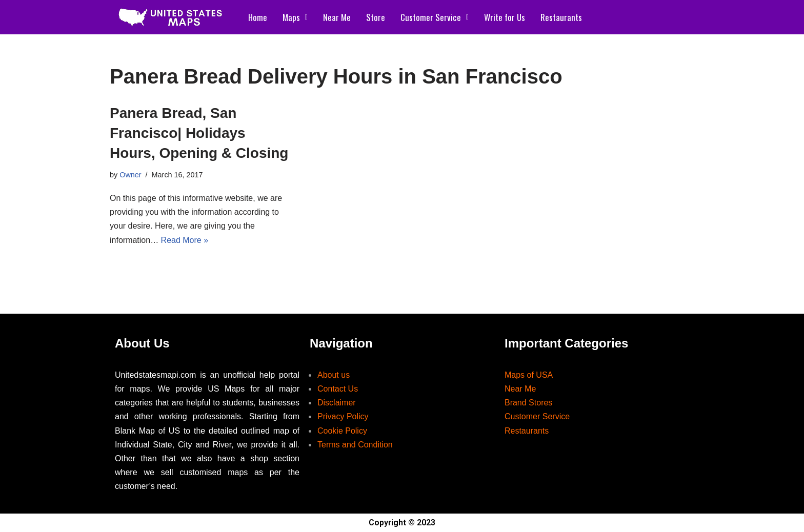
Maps (295, 17)
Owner (130, 175)
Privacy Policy (343, 416)
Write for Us (505, 17)
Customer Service (435, 17)
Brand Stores (528, 403)
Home (258, 17)
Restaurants (561, 17)
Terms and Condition (355, 445)
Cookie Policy (342, 431)
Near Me (337, 17)
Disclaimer (337, 403)
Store (376, 17)
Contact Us (338, 389)
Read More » (185, 240)
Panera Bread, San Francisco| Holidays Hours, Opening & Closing (199, 133)
